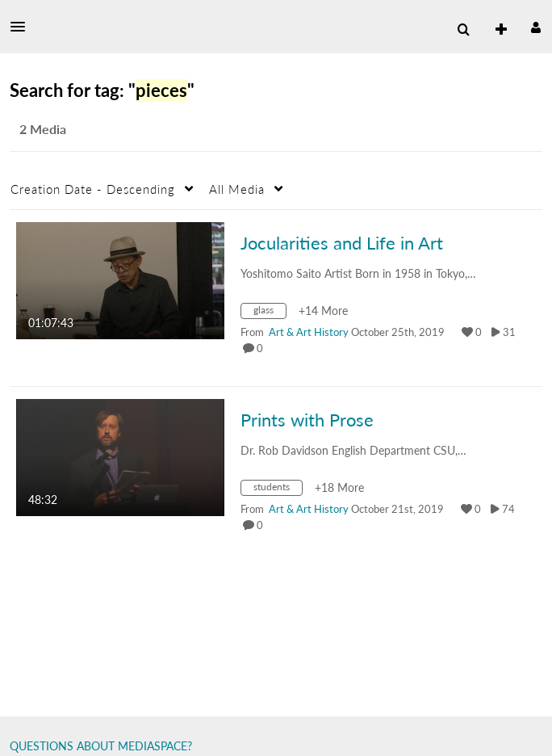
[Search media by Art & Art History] (309, 332)
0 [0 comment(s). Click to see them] (262, 348)
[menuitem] (463, 30)
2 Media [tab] (43, 129)
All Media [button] (237, 189)
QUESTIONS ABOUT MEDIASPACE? (101, 746)
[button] (23, 27)
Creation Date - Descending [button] (93, 189)
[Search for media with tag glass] (270, 313)
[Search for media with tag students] (278, 490)
